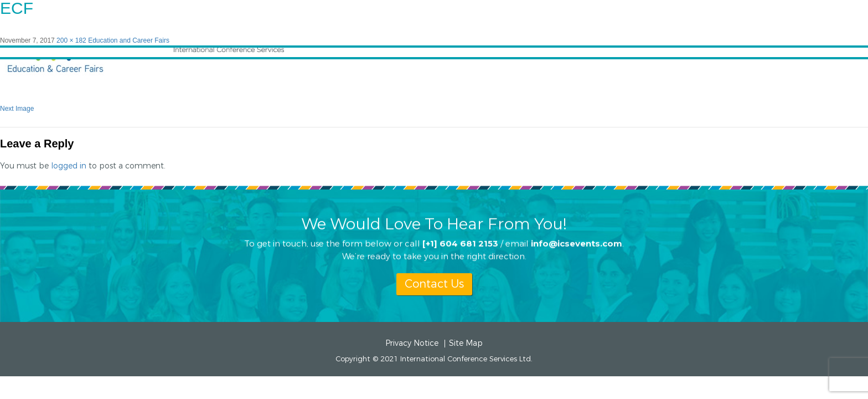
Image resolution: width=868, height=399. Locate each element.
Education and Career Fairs (129, 40)
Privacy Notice (412, 344)
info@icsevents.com (577, 243)
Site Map (466, 344)
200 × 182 (71, 40)
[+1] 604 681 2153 (460, 243)
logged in (69, 166)
